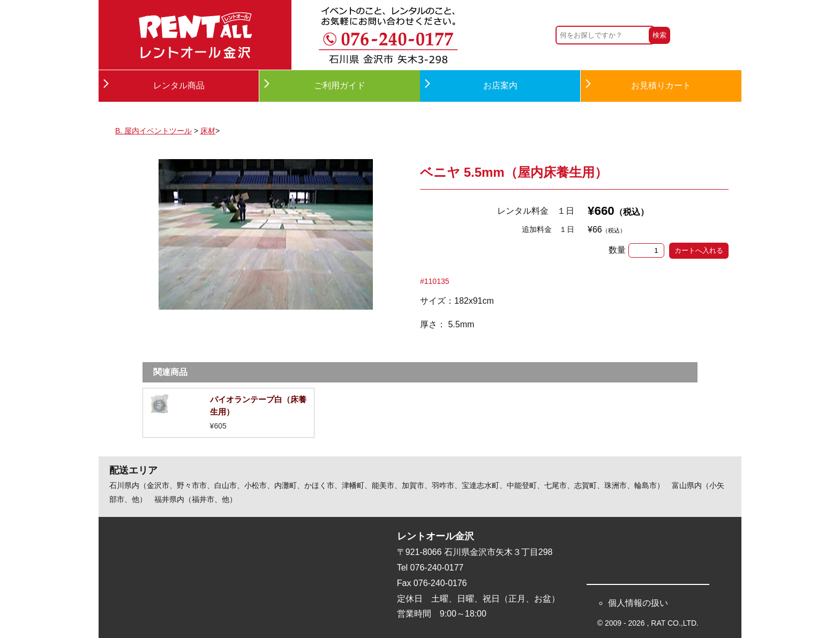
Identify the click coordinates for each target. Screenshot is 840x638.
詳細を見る (228, 413)
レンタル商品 (179, 85)
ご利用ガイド (340, 85)
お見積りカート (661, 85)
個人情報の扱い (638, 603)
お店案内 (500, 85)
